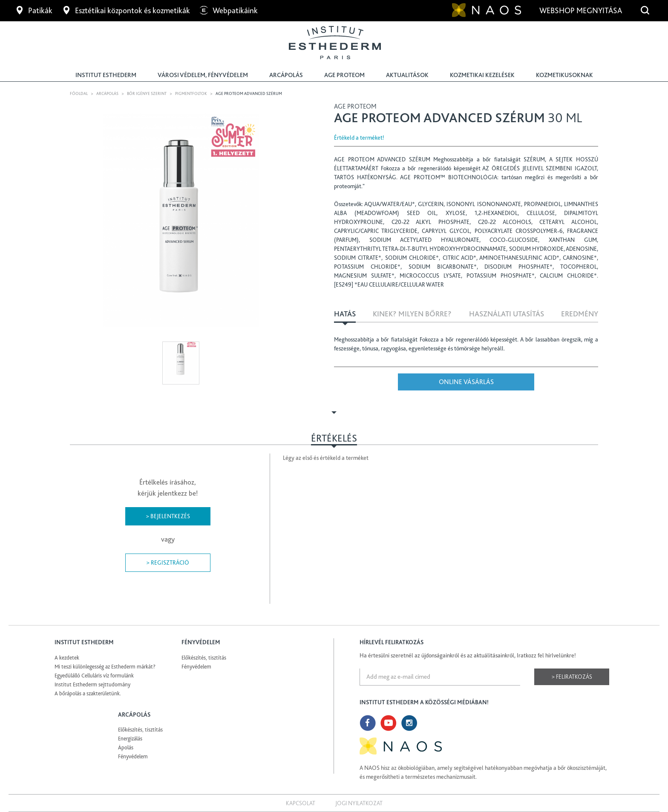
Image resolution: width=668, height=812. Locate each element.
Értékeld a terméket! (359, 138)
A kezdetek (67, 658)
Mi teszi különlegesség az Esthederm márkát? (105, 667)
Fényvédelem (196, 667)
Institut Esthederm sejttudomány (92, 684)
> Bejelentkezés (168, 516)
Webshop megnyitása (582, 10)
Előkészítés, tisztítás (204, 658)
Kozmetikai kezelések (482, 75)
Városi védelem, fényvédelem (203, 75)
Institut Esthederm (106, 75)
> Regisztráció (168, 562)
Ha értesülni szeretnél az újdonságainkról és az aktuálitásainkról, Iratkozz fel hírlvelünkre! (468, 655)
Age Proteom (344, 75)
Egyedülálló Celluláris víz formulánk (94, 676)
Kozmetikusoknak (564, 75)
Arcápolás (286, 75)
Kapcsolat (301, 803)
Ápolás (126, 747)
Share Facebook (593, 137)
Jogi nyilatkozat (359, 803)
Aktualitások (407, 75)
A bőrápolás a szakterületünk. (88, 693)
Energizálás (130, 739)
